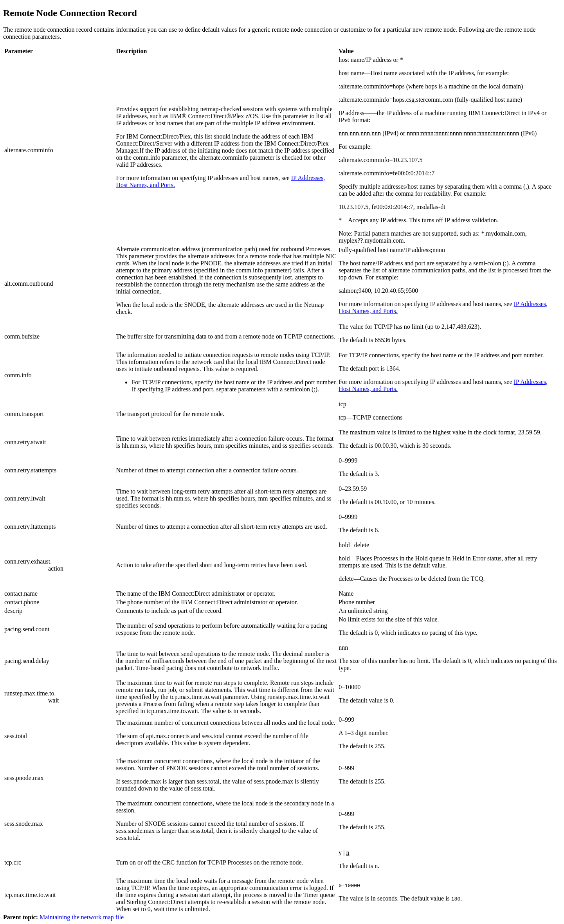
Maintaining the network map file (82, 917)
